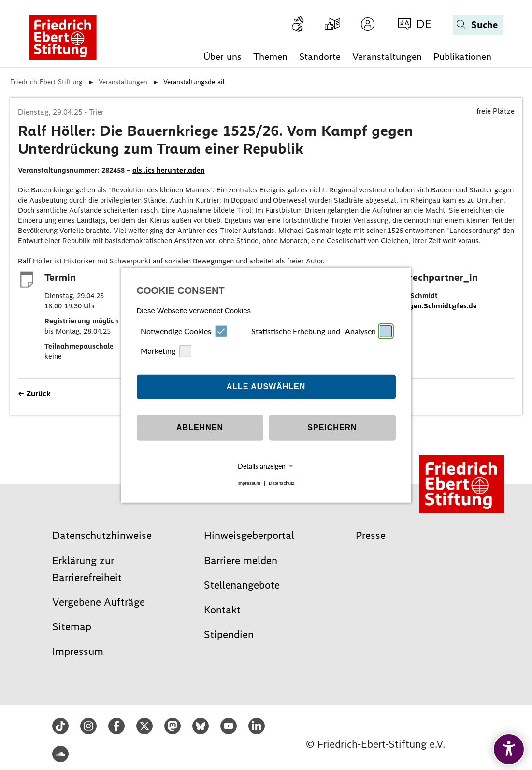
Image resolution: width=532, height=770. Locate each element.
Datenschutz (281, 483)
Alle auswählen (266, 386)
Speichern (332, 428)
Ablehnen (200, 428)
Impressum (249, 483)
